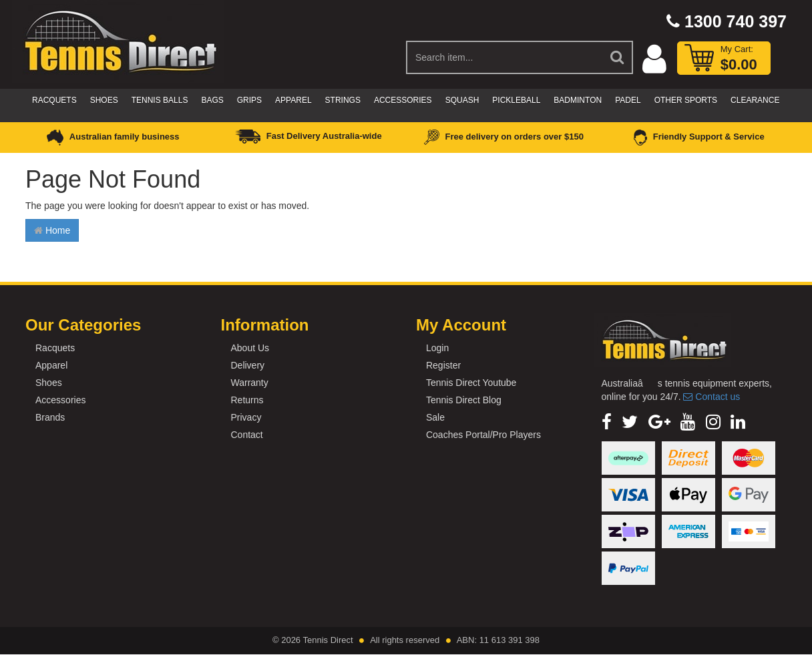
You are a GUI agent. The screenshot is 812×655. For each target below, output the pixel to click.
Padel (628, 100)
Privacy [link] (246, 417)
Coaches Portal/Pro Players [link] (483, 435)
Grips (249, 100)
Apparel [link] (51, 365)
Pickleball (516, 100)
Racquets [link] (55, 348)
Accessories (403, 100)
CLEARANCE (755, 100)
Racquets (54, 100)
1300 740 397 (727, 21)
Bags (212, 100)
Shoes (104, 100)
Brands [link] (50, 417)
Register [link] (443, 365)
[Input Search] (504, 57)
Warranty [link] (249, 383)
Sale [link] (435, 417)
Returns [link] (247, 400)
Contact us (712, 397)
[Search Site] (618, 57)
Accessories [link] (60, 400)
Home (52, 230)
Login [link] (437, 348)
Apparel (293, 100)
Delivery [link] (247, 365)
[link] (607, 422)
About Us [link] (250, 348)
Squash (462, 100)
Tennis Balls (160, 100)
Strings (343, 100)
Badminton (578, 100)
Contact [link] (246, 435)
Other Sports (686, 100)
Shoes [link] (49, 383)
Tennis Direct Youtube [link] (471, 383)
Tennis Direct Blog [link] (464, 400)
